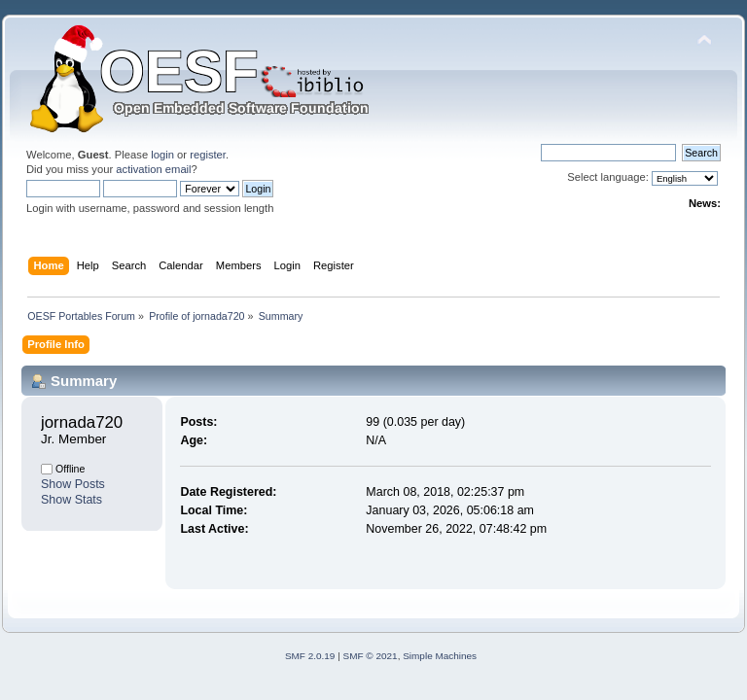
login (162, 155)
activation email (153, 169)
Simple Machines (440, 656)
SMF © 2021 (371, 656)
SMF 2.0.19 (310, 656)
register (208, 155)
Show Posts (73, 484)
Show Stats (71, 500)
